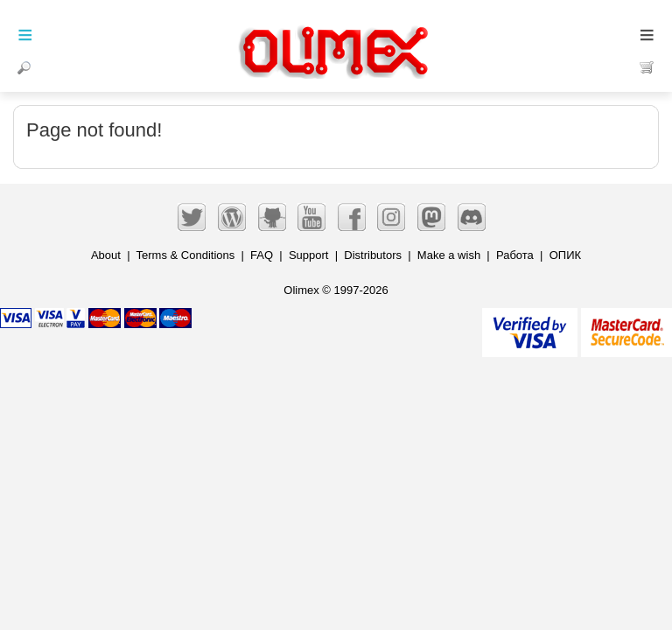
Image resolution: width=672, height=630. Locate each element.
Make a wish (449, 255)
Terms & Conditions (186, 255)
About (106, 255)
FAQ (262, 255)
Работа (515, 255)
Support (309, 255)
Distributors (373, 255)
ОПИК (565, 255)
